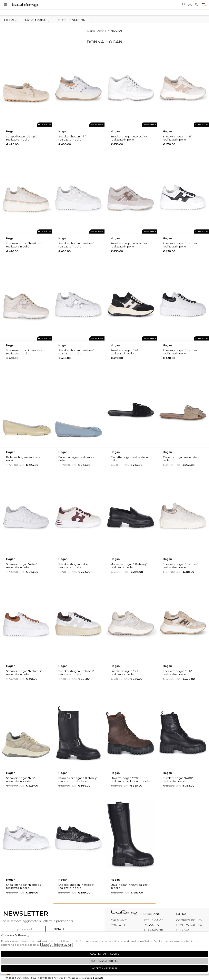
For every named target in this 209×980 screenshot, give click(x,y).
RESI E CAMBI (154, 920)
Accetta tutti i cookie (104, 954)
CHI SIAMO (119, 920)
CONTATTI (118, 925)
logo (25, 5)
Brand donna (97, 31)
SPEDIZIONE (153, 929)
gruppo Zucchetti (94, 978)
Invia (59, 929)
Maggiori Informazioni (56, 945)
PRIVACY (183, 929)
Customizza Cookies (105, 961)
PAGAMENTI (153, 925)
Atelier (72, 978)
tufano (124, 913)
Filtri (11, 20)
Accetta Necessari (104, 968)
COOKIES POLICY (189, 920)
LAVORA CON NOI (190, 925)
